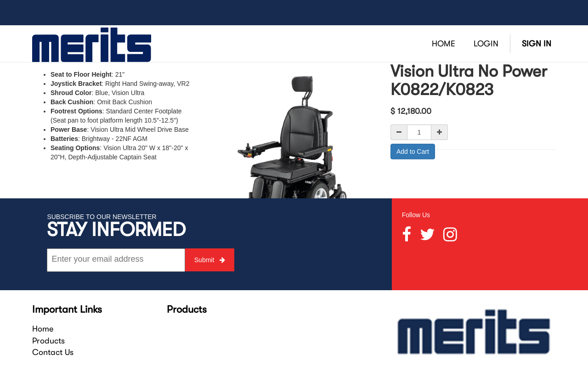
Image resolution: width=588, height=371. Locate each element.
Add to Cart (413, 152)
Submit (210, 260)
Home (43, 329)
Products (48, 341)
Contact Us (53, 352)
